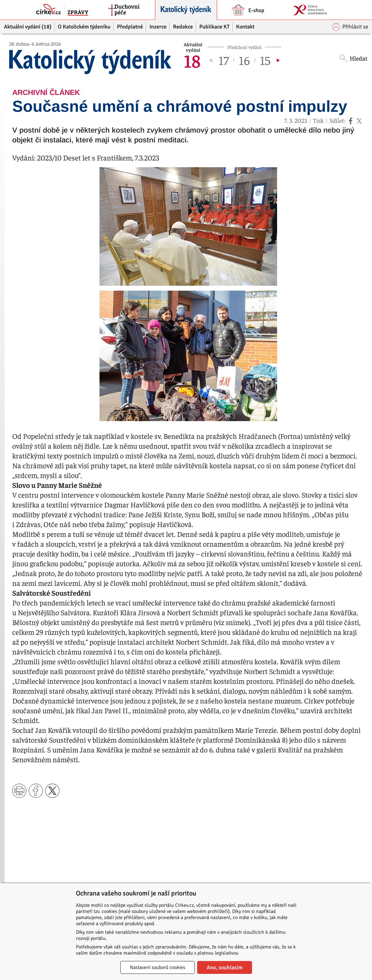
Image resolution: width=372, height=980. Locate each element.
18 (192, 60)
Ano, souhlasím (225, 967)
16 (244, 60)
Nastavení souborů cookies (158, 967)
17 (224, 60)
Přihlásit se (350, 27)
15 (265, 60)
